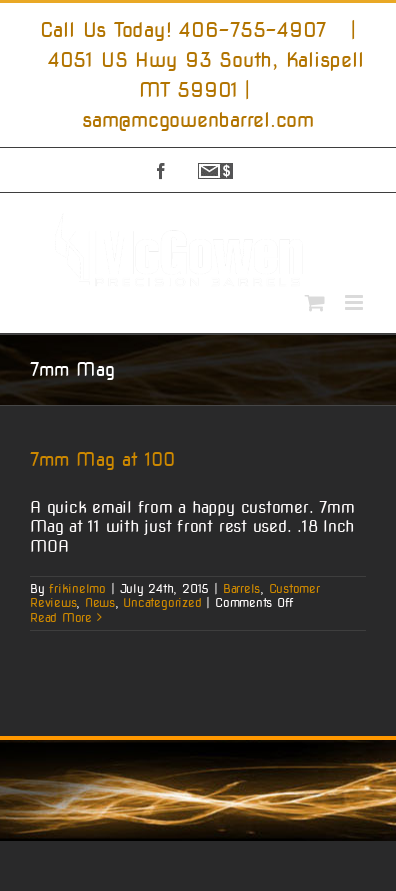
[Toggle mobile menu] (355, 302)
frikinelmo (77, 588)
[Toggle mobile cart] (315, 302)
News (100, 602)
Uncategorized (162, 602)
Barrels (241, 588)
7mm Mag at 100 (102, 459)
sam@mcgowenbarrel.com (198, 120)
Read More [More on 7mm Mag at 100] (61, 617)
